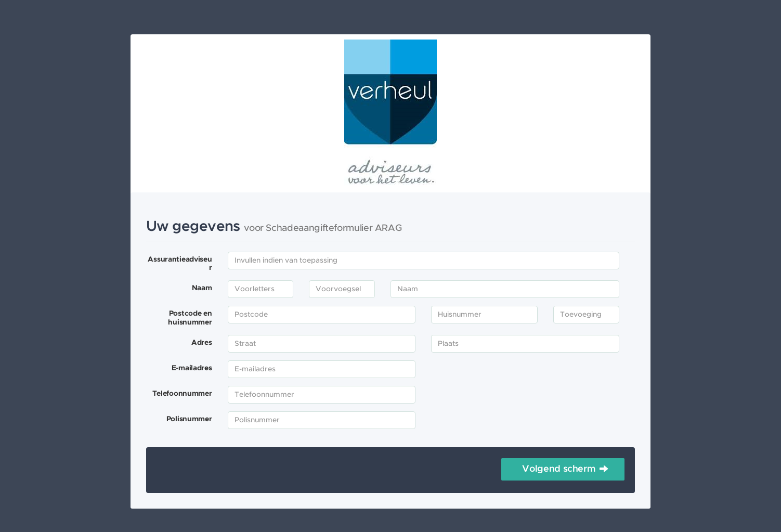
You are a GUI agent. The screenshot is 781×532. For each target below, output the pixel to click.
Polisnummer (189, 419)
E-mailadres (192, 368)
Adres (202, 343)
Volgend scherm (548, 469)
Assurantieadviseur (180, 264)
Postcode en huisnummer (190, 318)
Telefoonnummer (182, 394)
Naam (202, 288)
